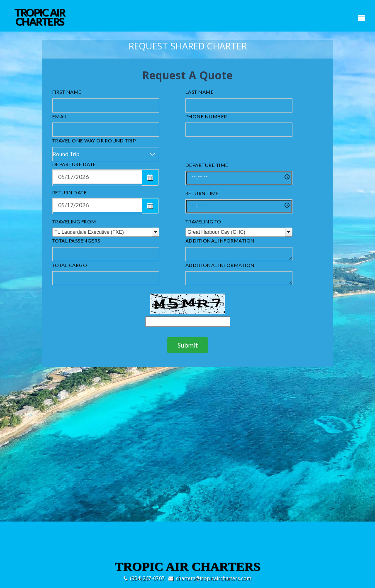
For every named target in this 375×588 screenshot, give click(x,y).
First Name (67, 92)
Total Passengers (76, 241)
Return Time (202, 193)
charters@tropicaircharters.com (214, 578)
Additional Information (220, 241)
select (156, 232)
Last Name (200, 92)
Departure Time (207, 165)
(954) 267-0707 (147, 578)
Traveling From (74, 222)
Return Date (69, 192)
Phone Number (206, 116)
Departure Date (74, 164)
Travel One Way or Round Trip (94, 141)
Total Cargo (70, 265)
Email (60, 116)
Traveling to (203, 222)
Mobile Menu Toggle (361, 18)
